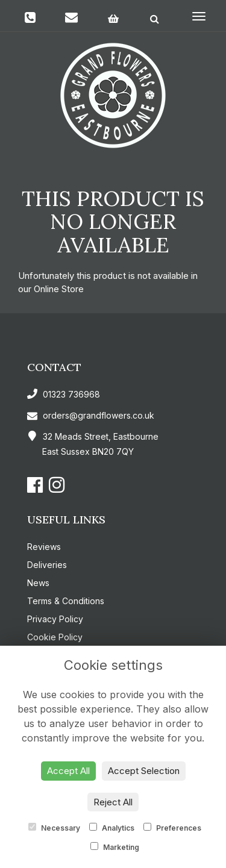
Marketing (115, 847)
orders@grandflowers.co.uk (91, 415)
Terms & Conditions (66, 601)
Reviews (44, 547)
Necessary (54, 828)
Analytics (112, 828)
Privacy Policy (55, 619)
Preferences (172, 828)
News (38, 583)
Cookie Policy (55, 637)
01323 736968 (64, 394)
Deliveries (47, 565)
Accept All (68, 771)
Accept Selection (144, 771)
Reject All (113, 802)
